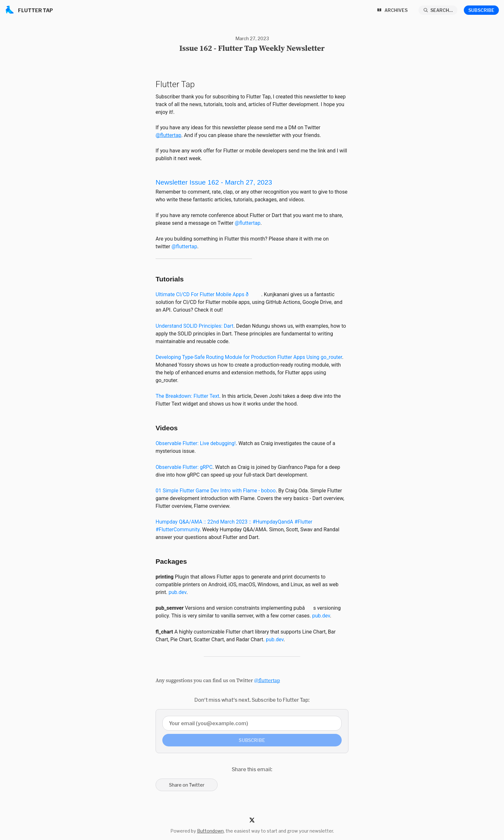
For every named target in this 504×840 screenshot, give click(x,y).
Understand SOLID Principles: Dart (194, 326)
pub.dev (178, 592)
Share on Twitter (187, 785)
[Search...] (438, 10)
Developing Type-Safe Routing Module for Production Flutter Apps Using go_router (249, 357)
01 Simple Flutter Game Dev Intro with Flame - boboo (216, 491)
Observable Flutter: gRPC (184, 467)
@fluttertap (168, 135)
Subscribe (481, 10)
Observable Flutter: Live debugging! (196, 443)
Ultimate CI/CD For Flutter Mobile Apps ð (208, 294)
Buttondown (210, 831)
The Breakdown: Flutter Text (187, 396)
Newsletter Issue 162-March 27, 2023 (214, 182)
